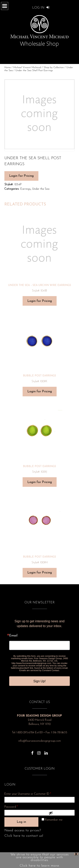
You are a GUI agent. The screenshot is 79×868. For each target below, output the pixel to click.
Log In (41, 8)
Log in (21, 822)
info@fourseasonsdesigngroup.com (40, 741)
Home (8, 67)
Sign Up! (39, 681)
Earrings (25, 189)
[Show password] (61, 813)
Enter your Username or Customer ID (28, 794)
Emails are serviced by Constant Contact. (40, 670)
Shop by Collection (54, 67)
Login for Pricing (21, 176)
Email (13, 636)
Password (16, 806)
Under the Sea (41, 189)
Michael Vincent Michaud (27, 67)
